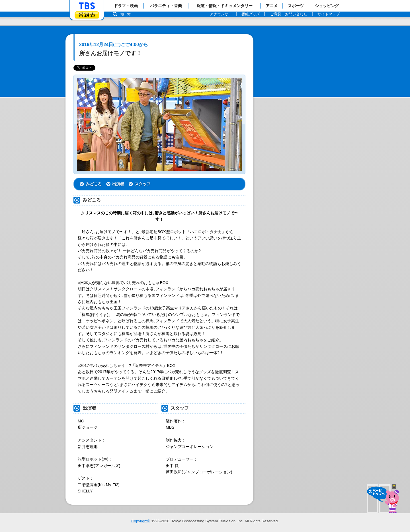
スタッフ (143, 184)
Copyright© (141, 521)
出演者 (118, 184)
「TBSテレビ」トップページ (87, 6)
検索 (127, 14)
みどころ (94, 184)
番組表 (87, 15)
